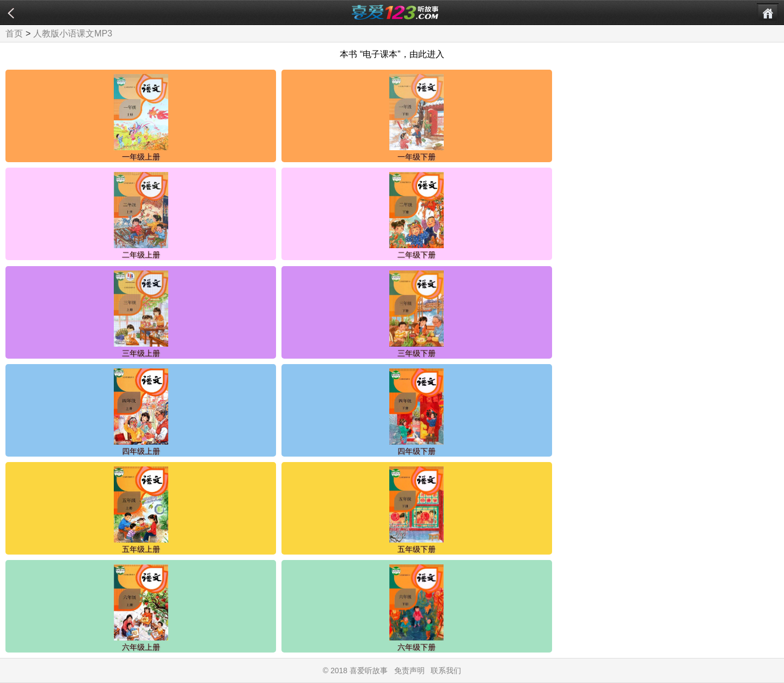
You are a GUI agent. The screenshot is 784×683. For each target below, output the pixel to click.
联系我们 (446, 670)
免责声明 (409, 670)
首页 (14, 33)
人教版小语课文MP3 (73, 33)
